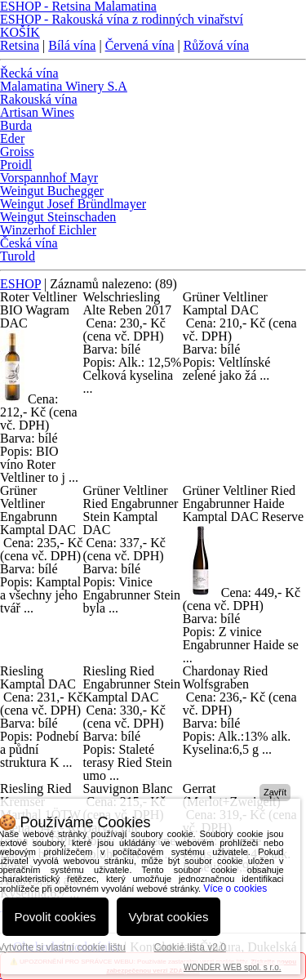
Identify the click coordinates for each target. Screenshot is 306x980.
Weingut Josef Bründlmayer (73, 204)
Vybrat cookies (169, 917)
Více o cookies (235, 889)
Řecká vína (29, 73)
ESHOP (20, 284)
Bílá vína (72, 45)
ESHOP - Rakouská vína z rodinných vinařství (122, 19)
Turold (18, 256)
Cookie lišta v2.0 (190, 947)
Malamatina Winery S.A (64, 86)
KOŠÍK (20, 32)
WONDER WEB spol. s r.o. (232, 967)
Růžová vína (216, 45)
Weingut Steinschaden (58, 217)
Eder (12, 138)
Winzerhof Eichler (48, 230)
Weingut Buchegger (52, 191)
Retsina (20, 45)
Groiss (17, 151)
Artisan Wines (37, 112)
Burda (16, 125)
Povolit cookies (55, 917)
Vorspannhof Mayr (49, 178)
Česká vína (29, 243)
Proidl (16, 165)
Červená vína (140, 45)
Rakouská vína (39, 99)
